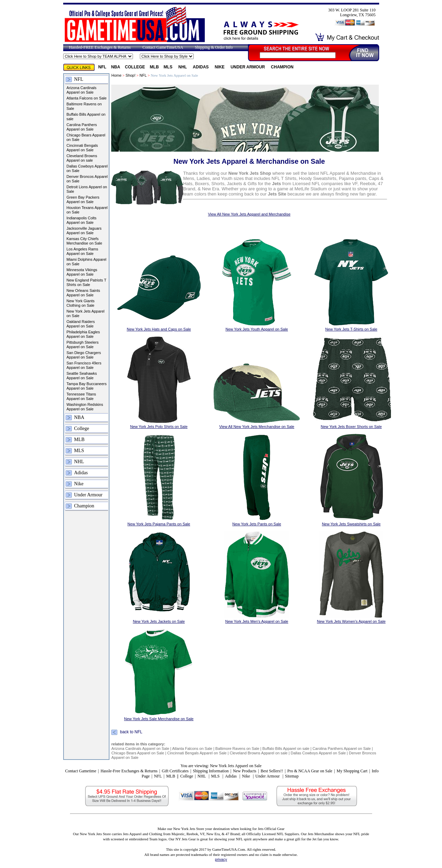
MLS (169, 67)
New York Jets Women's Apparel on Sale (351, 621)
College (135, 67)
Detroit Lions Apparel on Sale (87, 189)
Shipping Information (211, 771)
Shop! (131, 75)
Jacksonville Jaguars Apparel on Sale (84, 231)
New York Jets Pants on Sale (257, 524)
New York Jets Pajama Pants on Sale (159, 524)
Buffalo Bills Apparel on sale (86, 117)
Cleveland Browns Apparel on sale (82, 158)
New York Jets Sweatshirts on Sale (351, 524)
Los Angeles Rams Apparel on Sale (83, 251)
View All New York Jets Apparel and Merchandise (249, 214)
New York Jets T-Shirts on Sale (351, 329)
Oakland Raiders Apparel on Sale (81, 324)
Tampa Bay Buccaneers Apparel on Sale (87, 386)
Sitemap (292, 776)
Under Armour (248, 67)
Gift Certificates (175, 771)
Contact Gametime (80, 771)
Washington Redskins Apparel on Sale (85, 407)
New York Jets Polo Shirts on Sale (159, 427)
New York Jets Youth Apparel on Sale (257, 329)
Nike (220, 67)
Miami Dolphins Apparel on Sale (87, 262)
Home (116, 75)
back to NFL (131, 732)
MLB (154, 67)
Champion (282, 67)
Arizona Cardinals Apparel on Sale (82, 90)
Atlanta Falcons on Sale (87, 98)
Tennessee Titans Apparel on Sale (81, 396)
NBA (116, 67)
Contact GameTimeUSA (163, 47)
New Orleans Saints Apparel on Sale (83, 293)
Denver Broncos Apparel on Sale (87, 179)
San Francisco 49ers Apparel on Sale (84, 365)
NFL (102, 67)
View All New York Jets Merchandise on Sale (257, 427)
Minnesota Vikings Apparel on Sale (82, 272)
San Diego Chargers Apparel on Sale (84, 355)
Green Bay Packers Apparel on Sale (83, 199)
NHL (183, 67)
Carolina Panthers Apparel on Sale (82, 127)
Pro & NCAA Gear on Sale (310, 771)
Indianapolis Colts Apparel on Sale (82, 220)
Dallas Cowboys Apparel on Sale (87, 168)
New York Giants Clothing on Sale (81, 303)
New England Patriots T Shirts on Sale (87, 282)
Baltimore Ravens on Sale (84, 106)
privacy (221, 859)
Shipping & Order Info (214, 47)
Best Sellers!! (272, 771)
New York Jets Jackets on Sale (159, 621)
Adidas (201, 67)
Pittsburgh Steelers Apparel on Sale (83, 345)
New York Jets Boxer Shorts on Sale (351, 427)
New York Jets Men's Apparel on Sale (257, 621)
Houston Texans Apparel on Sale (87, 210)
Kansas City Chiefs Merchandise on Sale (84, 241)
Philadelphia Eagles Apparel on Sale (83, 334)
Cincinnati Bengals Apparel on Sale (82, 148)
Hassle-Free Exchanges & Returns (129, 771)
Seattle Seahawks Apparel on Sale (82, 376)
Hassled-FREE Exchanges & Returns (100, 47)
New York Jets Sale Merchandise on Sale (159, 719)
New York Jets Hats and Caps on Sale (159, 329)
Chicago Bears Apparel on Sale (86, 137)
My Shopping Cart (352, 771)
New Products (245, 771)
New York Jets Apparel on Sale (86, 313)
